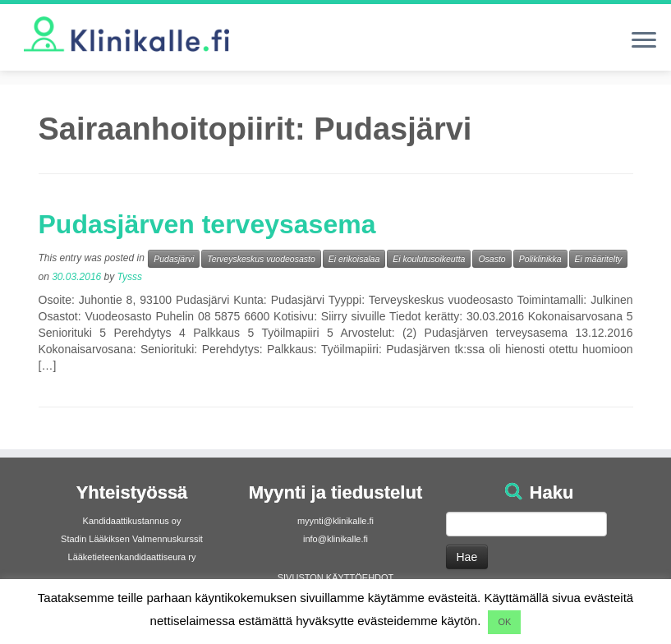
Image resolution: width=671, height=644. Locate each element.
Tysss (130, 277)
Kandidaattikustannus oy (132, 521)
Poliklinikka (540, 259)
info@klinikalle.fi (335, 539)
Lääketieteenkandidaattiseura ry (132, 557)
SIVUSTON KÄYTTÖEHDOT (336, 577)
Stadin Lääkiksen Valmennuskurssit (132, 539)
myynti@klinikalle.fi (335, 521)
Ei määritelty (599, 259)
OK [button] (504, 622)
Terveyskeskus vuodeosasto (261, 259)
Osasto (492, 259)
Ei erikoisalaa (354, 259)
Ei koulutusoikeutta (429, 259)
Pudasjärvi (174, 259)
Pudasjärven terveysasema (207, 224)
